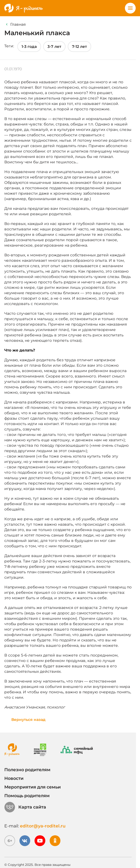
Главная (18, 24)
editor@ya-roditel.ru (43, 826)
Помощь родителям (27, 796)
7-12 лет (79, 47)
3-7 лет (54, 47)
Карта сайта (25, 807)
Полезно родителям (27, 770)
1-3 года (29, 47)
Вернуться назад (28, 720)
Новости (14, 778)
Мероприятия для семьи (33, 787)
